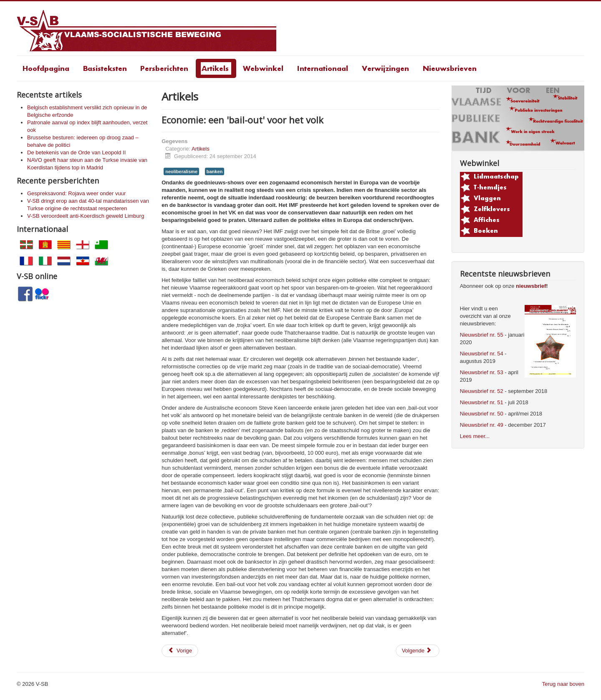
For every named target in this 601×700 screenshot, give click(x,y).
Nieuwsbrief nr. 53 (482, 372)
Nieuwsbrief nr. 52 (482, 391)
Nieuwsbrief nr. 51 (482, 402)
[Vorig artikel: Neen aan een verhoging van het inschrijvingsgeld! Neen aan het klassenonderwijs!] (180, 651)
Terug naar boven (563, 684)
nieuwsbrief (531, 286)
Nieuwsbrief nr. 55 (482, 335)
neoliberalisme (181, 171)
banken (215, 171)
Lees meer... (475, 436)
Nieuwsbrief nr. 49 (482, 425)
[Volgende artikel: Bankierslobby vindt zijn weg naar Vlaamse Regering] (418, 651)
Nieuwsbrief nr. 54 (482, 354)
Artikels (201, 149)
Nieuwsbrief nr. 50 (482, 414)
